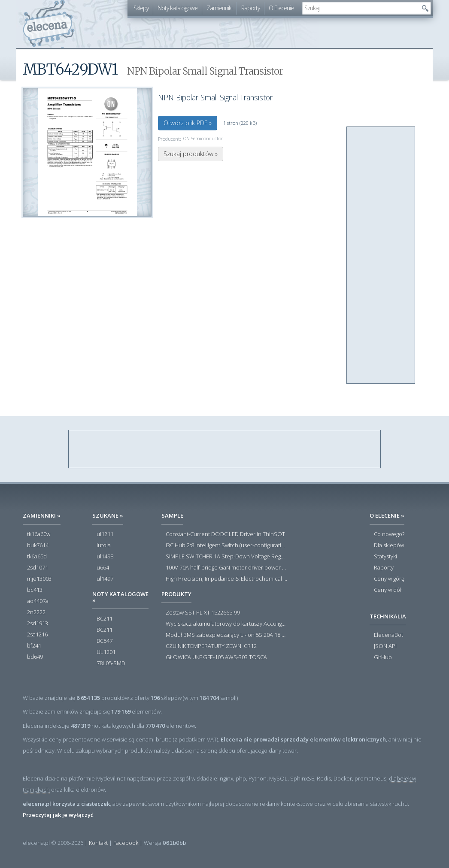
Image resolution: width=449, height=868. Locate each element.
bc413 (35, 590)
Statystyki (385, 557)
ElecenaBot (388, 635)
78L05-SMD (111, 663)
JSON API (385, 646)
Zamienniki (219, 8)
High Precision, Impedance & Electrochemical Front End (226, 579)
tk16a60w (39, 534)
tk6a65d (37, 557)
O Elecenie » (387, 515)
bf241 (34, 646)
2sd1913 (38, 624)
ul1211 (105, 534)
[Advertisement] (381, 256)
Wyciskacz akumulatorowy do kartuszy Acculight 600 (226, 624)
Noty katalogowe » (120, 597)
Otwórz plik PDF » (188, 123)
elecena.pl (49, 24)
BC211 (105, 619)
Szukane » (108, 515)
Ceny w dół (388, 590)
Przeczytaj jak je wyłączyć (58, 815)
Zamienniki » (42, 515)
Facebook (126, 843)
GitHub (383, 657)
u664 (103, 568)
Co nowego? (389, 534)
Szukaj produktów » (191, 154)
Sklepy (141, 8)
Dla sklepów (389, 546)
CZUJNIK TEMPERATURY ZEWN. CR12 (211, 646)
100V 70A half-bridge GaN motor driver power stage (226, 568)
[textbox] (360, 8)
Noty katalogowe (177, 8)
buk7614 (38, 546)
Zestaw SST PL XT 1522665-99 (203, 613)
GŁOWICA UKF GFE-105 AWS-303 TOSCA (216, 657)
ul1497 (105, 579)
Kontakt (98, 843)
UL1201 (106, 652)
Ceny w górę (389, 579)
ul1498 (105, 557)
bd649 (35, 657)
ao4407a (38, 601)
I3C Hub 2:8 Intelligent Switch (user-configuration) (226, 546)
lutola (104, 546)
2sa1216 (37, 635)
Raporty (250, 8)
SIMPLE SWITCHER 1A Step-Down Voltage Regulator (226, 557)
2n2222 (36, 612)
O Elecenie (281, 8)
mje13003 (39, 579)
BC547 (105, 641)
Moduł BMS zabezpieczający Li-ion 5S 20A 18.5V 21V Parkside (226, 635)
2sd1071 (38, 568)
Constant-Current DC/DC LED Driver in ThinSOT (225, 534)
